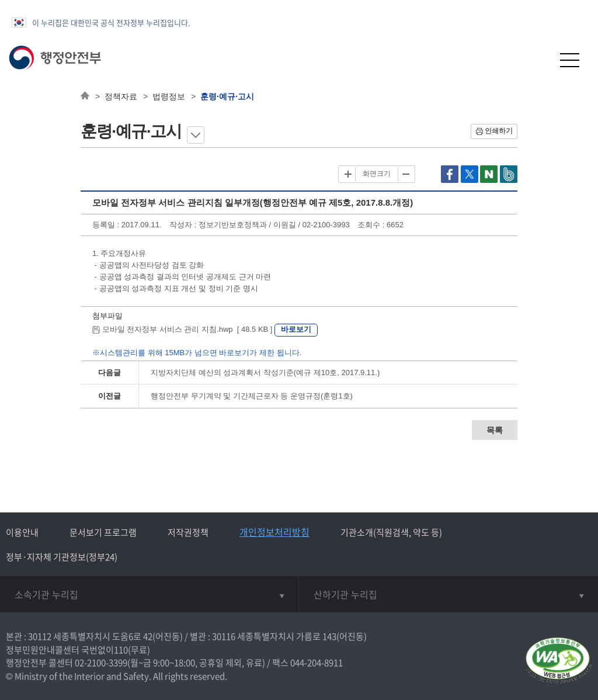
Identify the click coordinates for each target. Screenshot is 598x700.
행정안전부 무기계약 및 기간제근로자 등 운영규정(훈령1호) (252, 396)
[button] (541, 60)
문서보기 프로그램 (103, 532)
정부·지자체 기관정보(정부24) (62, 557)
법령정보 (169, 96)
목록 (495, 430)
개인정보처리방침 (274, 532)
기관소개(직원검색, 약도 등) (391, 532)
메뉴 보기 (196, 135)
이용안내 (22, 532)
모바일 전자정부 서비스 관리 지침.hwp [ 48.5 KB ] (183, 329)
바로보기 (296, 329)
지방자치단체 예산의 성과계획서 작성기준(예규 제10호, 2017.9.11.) (265, 372)
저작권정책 (188, 532)
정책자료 (121, 96)
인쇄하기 (499, 131)
